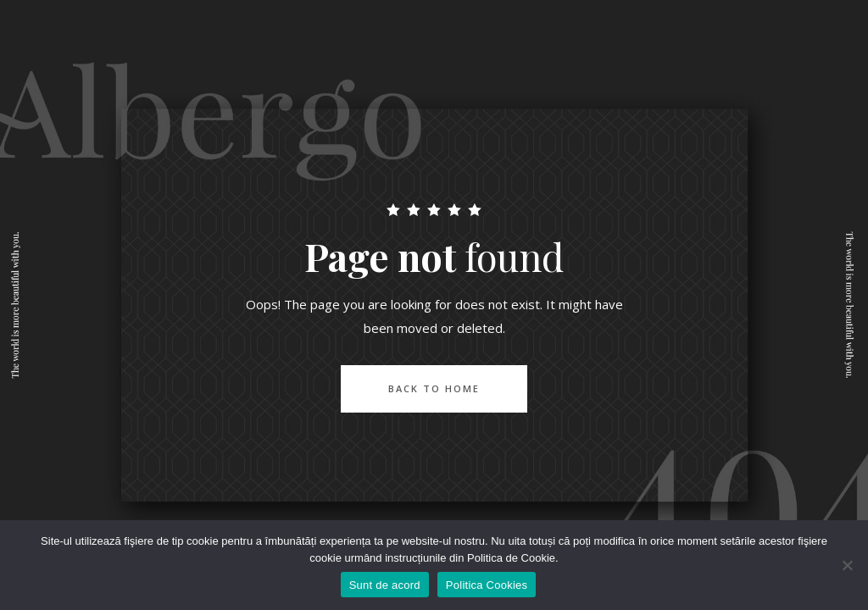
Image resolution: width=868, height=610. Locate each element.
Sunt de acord (385, 585)
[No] (847, 565)
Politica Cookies (487, 585)
